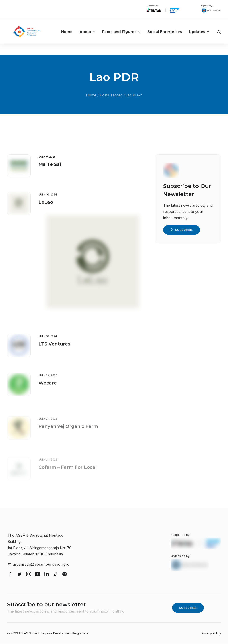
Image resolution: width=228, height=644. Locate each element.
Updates (207, 37)
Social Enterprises (172, 37)
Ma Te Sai (50, 165)
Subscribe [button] (182, 230)
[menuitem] (74, 37)
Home (74, 37)
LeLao (46, 211)
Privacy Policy (211, 633)
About (95, 37)
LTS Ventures (54, 359)
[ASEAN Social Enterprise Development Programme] (32, 37)
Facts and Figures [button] (129, 37)
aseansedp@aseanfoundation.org (41, 565)
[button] (19, 166)
